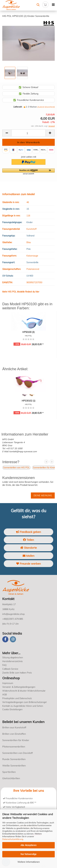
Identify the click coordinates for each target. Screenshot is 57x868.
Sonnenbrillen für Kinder (45, 468)
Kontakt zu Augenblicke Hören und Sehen (23, 706)
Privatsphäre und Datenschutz (17, 698)
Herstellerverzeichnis (12, 661)
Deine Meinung (43, 496)
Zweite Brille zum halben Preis (17, 673)
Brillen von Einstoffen (14, 734)
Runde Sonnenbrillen (14, 759)
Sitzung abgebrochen (13, 658)
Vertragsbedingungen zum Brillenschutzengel (24, 702)
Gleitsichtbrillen (11, 778)
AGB (5, 695)
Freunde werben (29, 564)
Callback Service (10, 669)
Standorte (28, 548)
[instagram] (13, 639)
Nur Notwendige (28, 854)
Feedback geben (29, 532)
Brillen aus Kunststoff (14, 727)
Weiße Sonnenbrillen (14, 765)
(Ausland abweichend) (46, 107)
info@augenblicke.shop (13, 614)
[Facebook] (5, 639)
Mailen (29, 556)
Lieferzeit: (18, 107)
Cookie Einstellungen (12, 709)
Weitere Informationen (29, 862)
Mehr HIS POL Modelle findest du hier (21, 292)
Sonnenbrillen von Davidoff (17, 753)
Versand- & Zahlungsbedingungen (19, 687)
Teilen (29, 540)
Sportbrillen (9, 772)
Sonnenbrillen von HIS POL (16, 468)
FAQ (4, 665)
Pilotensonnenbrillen (14, 747)
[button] (28, 172)
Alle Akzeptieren (28, 845)
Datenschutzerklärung (13, 839)
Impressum (8, 683)
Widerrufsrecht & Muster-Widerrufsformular (24, 691)
